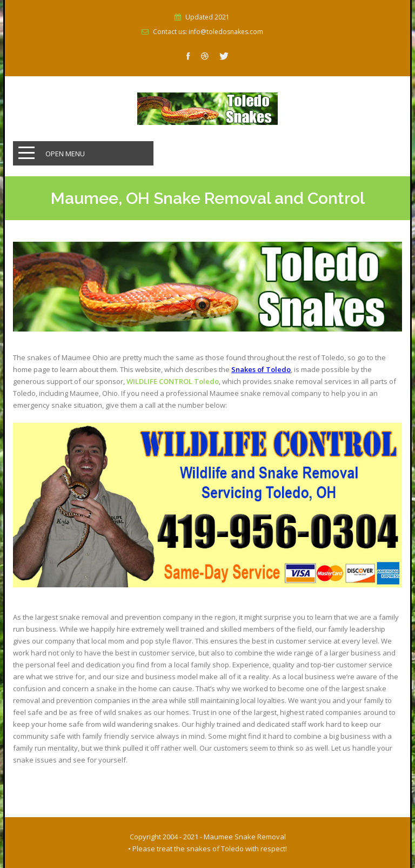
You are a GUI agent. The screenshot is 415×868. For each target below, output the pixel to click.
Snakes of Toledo (261, 369)
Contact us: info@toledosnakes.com (208, 32)
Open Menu (65, 154)
